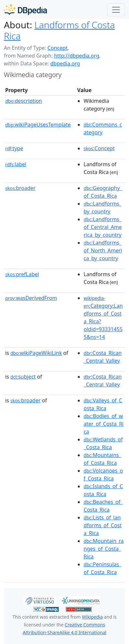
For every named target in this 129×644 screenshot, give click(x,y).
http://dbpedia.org (77, 56)
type (14, 148)
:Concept (99, 148)
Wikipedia (92, 617)
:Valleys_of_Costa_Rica (103, 404)
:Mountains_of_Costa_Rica (102, 459)
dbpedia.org (65, 63)
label (16, 164)
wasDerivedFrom (31, 298)
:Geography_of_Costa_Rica (103, 192)
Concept (57, 48)
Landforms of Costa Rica (59, 30)
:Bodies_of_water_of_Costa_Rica (104, 424)
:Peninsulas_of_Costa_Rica (102, 568)
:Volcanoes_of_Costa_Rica (103, 475)
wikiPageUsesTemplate (38, 125)
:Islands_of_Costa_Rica (103, 490)
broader (20, 188)
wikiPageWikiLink (36, 353)
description (24, 101)
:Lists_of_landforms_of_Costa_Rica (103, 525)
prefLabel (22, 274)
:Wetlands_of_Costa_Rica (103, 443)
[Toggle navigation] (116, 10)
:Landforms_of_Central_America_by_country (103, 227)
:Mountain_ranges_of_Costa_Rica (104, 549)
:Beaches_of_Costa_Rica (103, 506)
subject (23, 377)
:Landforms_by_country (103, 208)
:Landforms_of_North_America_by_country (103, 250)
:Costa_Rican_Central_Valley (103, 357)
